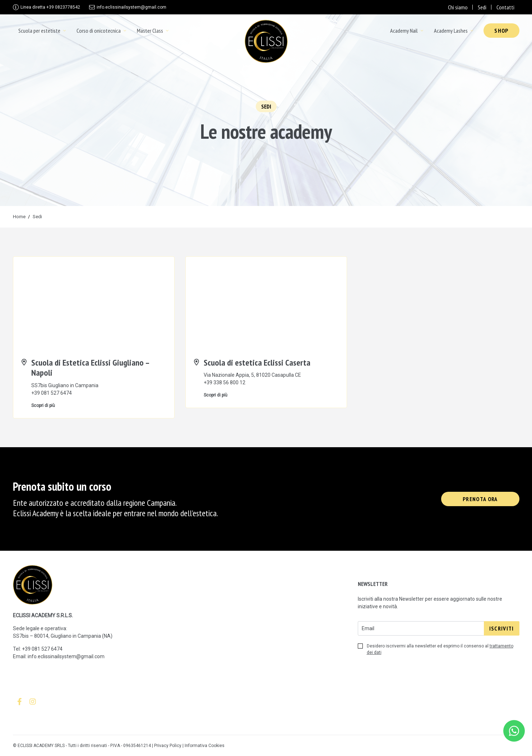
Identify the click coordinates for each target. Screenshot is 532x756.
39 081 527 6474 (44, 649)
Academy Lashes (451, 31)
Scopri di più (43, 406)
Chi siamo (458, 7)
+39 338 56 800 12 (225, 382)
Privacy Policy (168, 746)
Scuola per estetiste (39, 31)
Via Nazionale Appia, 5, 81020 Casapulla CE (252, 375)
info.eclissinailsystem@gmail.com (131, 7)
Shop (501, 31)
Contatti (505, 7)
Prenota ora (480, 499)
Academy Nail (404, 31)
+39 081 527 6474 (52, 393)
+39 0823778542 (50, 7)
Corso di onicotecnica (99, 31)
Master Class (150, 31)
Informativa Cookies (205, 746)
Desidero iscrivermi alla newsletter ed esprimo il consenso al (436, 649)
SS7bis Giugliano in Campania (65, 385)
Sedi (482, 7)
